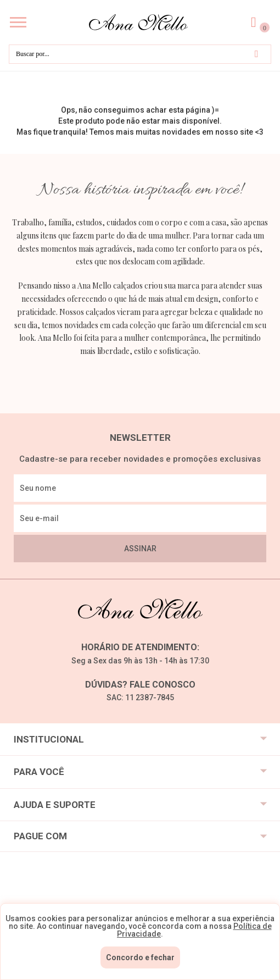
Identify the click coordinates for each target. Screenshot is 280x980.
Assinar (140, 549)
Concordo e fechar (140, 957)
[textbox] (140, 54)
